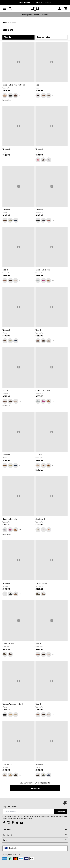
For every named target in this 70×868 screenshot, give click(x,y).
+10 (20, 281)
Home (5, 22)
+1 (52, 96)
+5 (53, 530)
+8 (53, 220)
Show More (35, 788)
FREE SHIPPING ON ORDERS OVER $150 (35, 2)
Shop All (13, 22)
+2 (20, 96)
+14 (53, 281)
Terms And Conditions (12, 818)
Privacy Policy (27, 818)
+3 (53, 160)
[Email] (28, 812)
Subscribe (61, 812)
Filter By (7, 37)
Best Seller (7, 100)
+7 (20, 220)
